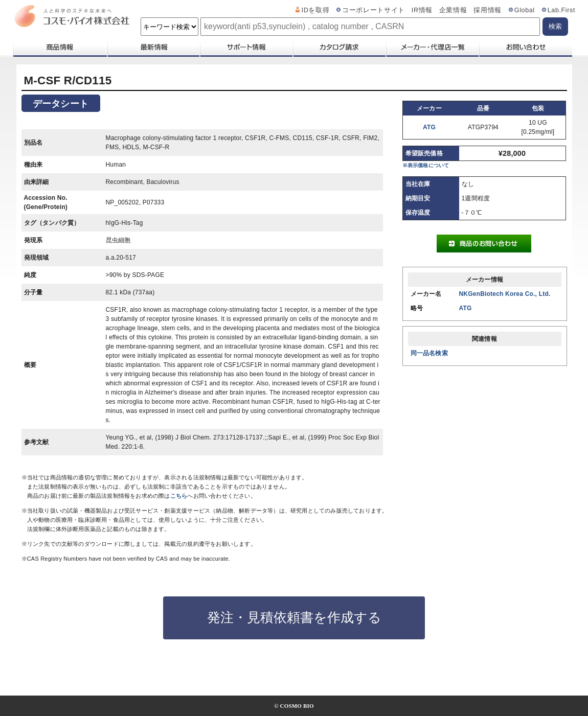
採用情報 (488, 10)
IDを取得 (316, 10)
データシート (61, 104)
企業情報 (453, 10)
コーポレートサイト (374, 10)
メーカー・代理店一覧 (432, 47)
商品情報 (60, 47)
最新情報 (153, 47)
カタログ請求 (339, 47)
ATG (429, 127)
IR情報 (422, 10)
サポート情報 (246, 47)
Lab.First (561, 10)
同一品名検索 (429, 353)
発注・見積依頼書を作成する (294, 617)
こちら (179, 496)
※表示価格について (426, 165)
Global (525, 10)
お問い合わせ (525, 47)
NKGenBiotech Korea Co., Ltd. (505, 294)
